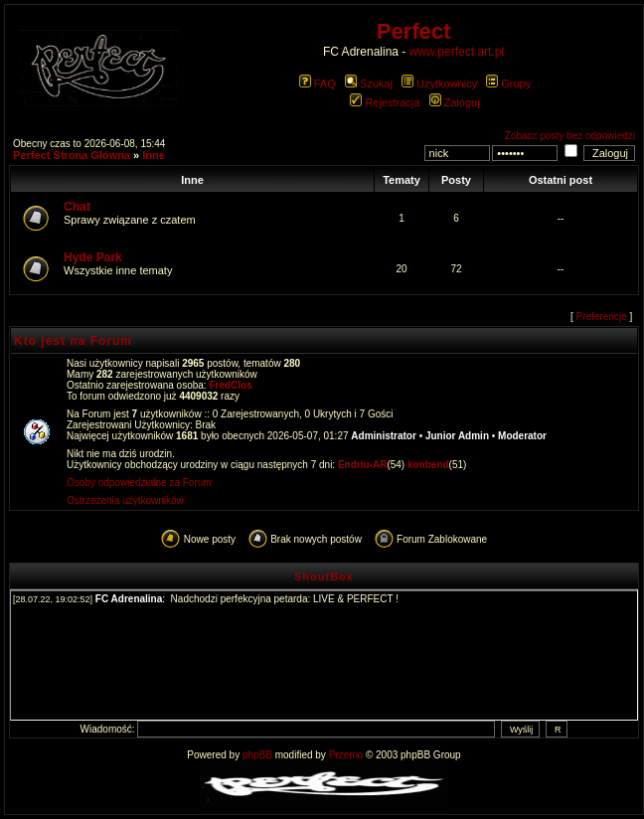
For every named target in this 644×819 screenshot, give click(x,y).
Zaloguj (455, 102)
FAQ (318, 83)
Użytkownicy (439, 83)
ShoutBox (324, 576)
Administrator (384, 436)
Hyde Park (93, 257)
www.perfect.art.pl (457, 52)
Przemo (346, 755)
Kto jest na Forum (73, 341)
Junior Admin (457, 436)
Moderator (522, 436)
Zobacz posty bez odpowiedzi (570, 136)
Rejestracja (385, 102)
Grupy (508, 83)
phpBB (257, 755)
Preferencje (602, 317)
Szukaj (369, 83)
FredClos (230, 385)
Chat (77, 207)
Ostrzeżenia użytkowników (125, 500)
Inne (154, 155)
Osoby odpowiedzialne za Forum (139, 483)
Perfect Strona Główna (72, 155)
